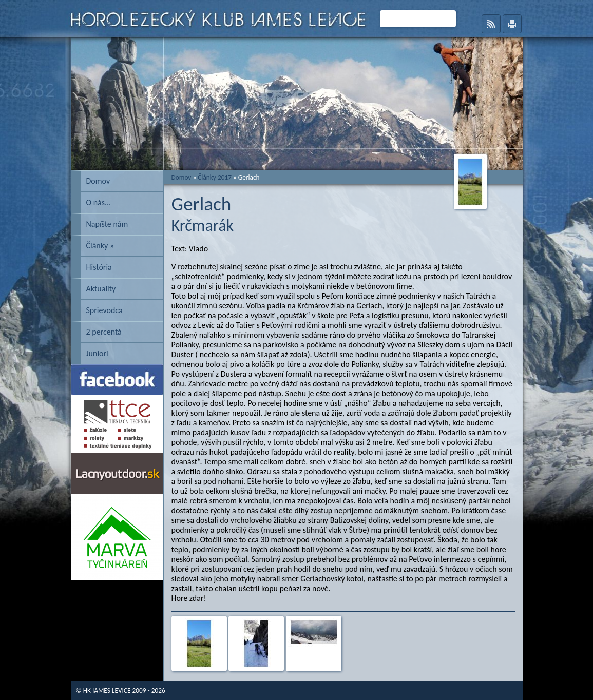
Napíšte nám (107, 224)
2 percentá (104, 332)
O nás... (99, 202)
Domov (98, 181)
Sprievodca (104, 310)
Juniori (97, 353)
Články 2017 (215, 177)
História (99, 267)
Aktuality (101, 289)
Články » (100, 246)
